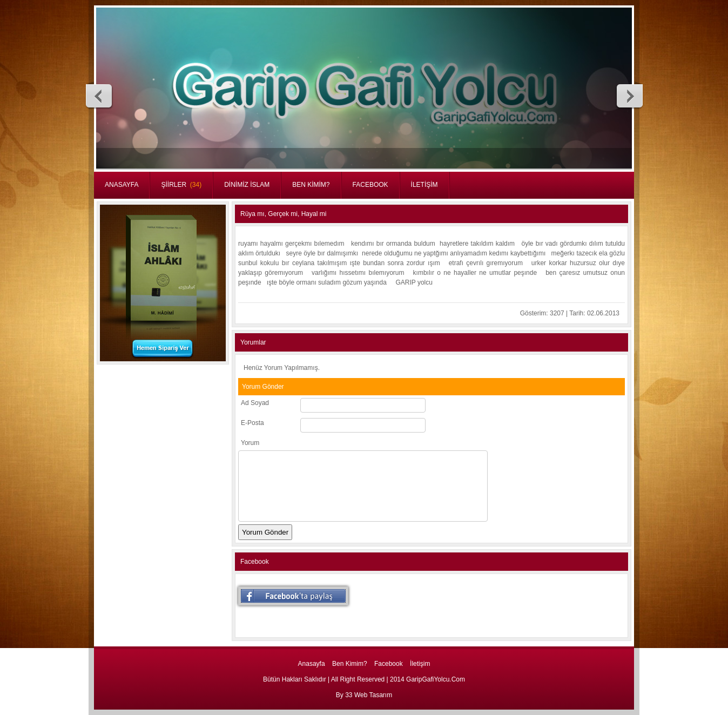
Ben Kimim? (350, 664)
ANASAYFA (122, 185)
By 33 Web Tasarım (364, 695)
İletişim (420, 664)
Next (629, 96)
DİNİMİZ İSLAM (247, 185)
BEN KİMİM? (311, 185)
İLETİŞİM (424, 185)
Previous (99, 96)
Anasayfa (312, 664)
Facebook (389, 664)
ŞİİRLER (181, 185)
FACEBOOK (370, 185)
